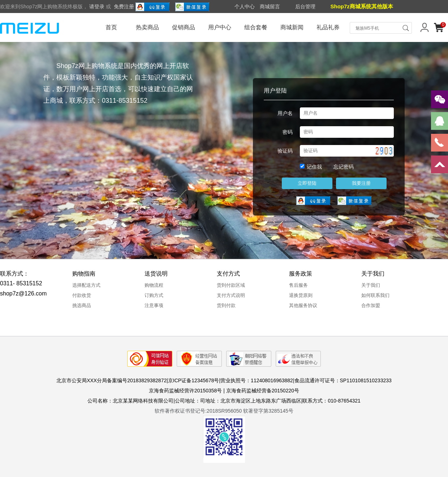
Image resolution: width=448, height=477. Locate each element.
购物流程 (154, 285)
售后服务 (298, 285)
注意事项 (154, 305)
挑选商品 (82, 305)
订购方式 (154, 295)
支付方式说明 (231, 295)
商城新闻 (292, 27)
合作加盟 (371, 305)
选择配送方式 (86, 285)
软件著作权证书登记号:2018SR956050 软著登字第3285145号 (224, 411)
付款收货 (82, 295)
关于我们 (371, 285)
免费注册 (124, 7)
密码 (288, 132)
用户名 (285, 113)
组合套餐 (256, 27)
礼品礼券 (328, 27)
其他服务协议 (303, 305)
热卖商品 (147, 27)
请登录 (97, 7)
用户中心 (220, 27)
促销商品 (184, 27)
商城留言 (270, 7)
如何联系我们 (375, 295)
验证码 (285, 151)
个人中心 (245, 7)
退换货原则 (301, 295)
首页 (111, 27)
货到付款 (226, 305)
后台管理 (305, 7)
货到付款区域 (231, 285)
